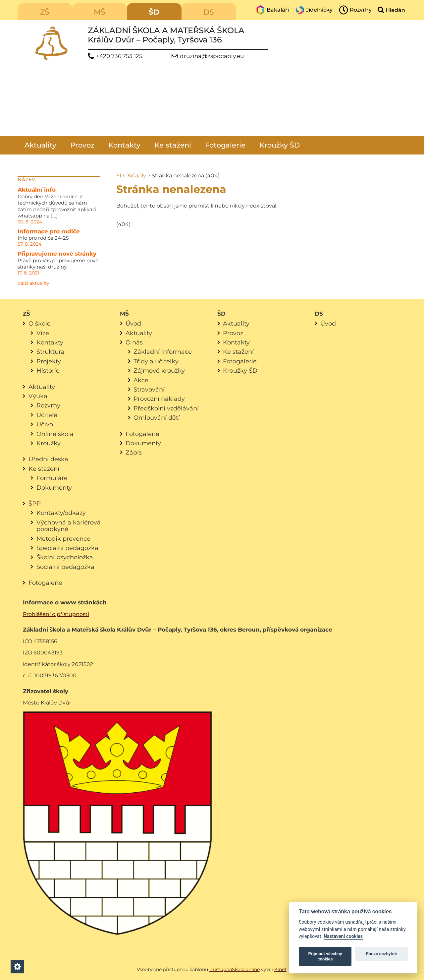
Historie (48, 370)
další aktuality (33, 283)
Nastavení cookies (343, 936)
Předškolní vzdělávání (166, 408)
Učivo (45, 424)
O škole (40, 323)
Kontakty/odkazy (61, 513)
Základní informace (163, 352)
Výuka (38, 396)
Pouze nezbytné (382, 954)
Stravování (149, 389)
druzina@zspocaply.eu (212, 56)
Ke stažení (173, 145)
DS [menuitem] (209, 12)
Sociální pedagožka (65, 567)
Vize (43, 333)
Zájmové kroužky (159, 370)
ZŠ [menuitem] (45, 12)
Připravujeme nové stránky (57, 254)
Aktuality (40, 145)
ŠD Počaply (131, 176)
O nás (134, 342)
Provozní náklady (159, 399)
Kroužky (49, 443)
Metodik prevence (63, 539)
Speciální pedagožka (67, 548)
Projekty (49, 361)
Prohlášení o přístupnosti (56, 614)
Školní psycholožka (65, 557)
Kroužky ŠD (280, 145)
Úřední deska (48, 459)
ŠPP (35, 503)
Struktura (50, 352)
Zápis (134, 452)
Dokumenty (54, 488)
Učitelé (47, 415)
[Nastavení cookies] (17, 967)
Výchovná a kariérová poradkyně (69, 526)
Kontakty (124, 145)
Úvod (133, 323)
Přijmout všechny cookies (325, 956)
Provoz (82, 145)
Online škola (55, 434)
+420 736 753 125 (119, 56)
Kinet (280, 969)
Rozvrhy (48, 405)
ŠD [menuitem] (154, 12)
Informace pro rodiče (49, 231)
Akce (141, 380)
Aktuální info (37, 190)
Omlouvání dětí (157, 418)
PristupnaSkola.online (235, 969)
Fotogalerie (225, 145)
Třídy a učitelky (156, 361)
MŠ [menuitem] (100, 12)
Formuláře (52, 478)
